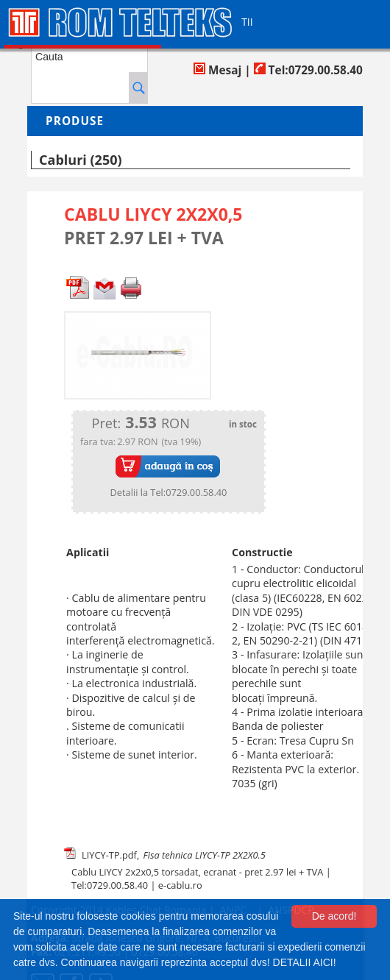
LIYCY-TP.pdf (109, 855)
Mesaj (217, 70)
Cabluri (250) (80, 160)
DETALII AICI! (305, 962)
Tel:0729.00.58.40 (308, 70)
